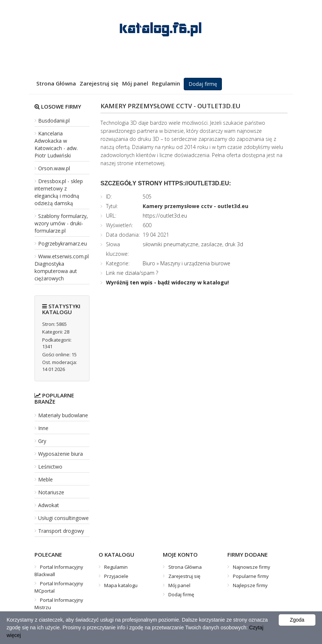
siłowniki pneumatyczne (171, 244)
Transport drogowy (61, 531)
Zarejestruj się (99, 83)
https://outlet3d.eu (165, 216)
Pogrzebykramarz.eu (63, 243)
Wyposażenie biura (61, 454)
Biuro (150, 263)
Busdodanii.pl (54, 121)
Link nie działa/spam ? (132, 273)
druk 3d (234, 244)
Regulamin (166, 83)
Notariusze (51, 492)
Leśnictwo (50, 467)
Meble (45, 479)
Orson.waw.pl (54, 168)
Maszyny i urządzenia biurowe (195, 263)
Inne (43, 428)
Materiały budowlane (63, 415)
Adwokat (49, 505)
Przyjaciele (116, 576)
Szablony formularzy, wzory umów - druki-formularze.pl (61, 223)
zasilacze (212, 244)
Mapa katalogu (121, 585)
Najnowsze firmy (252, 567)
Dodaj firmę (203, 84)
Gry (42, 441)
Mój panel (135, 83)
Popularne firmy (251, 576)
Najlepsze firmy (250, 585)
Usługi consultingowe (63, 518)
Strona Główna (56, 83)
